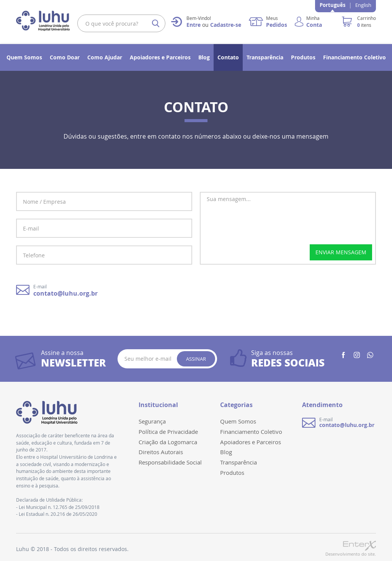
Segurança (152, 421)
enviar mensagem (341, 252)
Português (332, 5)
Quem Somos (24, 57)
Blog (204, 57)
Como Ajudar (105, 57)
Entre (194, 25)
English (363, 5)
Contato (228, 57)
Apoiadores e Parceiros (160, 57)
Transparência (265, 57)
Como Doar (65, 57)
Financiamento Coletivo (354, 57)
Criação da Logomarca (168, 442)
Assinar (196, 359)
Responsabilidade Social (170, 462)
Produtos (303, 57)
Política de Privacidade (168, 432)
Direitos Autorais (161, 452)
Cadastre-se (226, 25)
